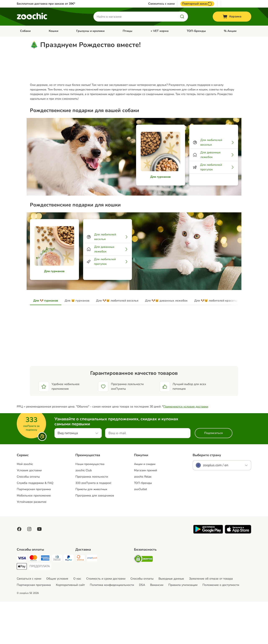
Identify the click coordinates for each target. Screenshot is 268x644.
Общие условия (57, 621)
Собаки (25, 31)
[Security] (143, 602)
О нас (77, 621)
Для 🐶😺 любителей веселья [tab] (117, 343)
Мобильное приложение (34, 538)
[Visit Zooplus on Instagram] (29, 571)
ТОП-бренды (143, 525)
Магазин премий (146, 513)
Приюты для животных (91, 532)
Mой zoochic (25, 506)
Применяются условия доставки (186, 449)
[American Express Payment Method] (45, 601)
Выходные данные (171, 621)
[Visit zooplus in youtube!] (39, 571)
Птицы (128, 31)
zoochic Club (84, 513)
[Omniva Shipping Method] (80, 601)
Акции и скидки (145, 506)
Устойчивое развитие (32, 544)
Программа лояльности (92, 519)
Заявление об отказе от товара (211, 621)
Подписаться (213, 475)
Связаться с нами (29, 621)
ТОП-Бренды (196, 31)
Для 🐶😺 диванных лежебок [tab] (166, 343)
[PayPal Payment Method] (69, 601)
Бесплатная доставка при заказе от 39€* (46, 4)
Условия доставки (29, 513)
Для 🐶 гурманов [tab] (46, 343)
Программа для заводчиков (95, 538)
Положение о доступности (221, 627)
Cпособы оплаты (142, 621)
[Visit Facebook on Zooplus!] (19, 571)
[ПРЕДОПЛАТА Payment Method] (40, 609)
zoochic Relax (143, 519)
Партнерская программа (34, 532)
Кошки (53, 31)
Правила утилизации (183, 627)
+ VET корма (160, 31)
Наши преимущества (90, 506)
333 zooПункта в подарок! (93, 525)
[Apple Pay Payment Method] (22, 609)
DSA (142, 627)
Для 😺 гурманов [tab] (77, 343)
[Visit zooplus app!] (208, 575)
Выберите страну (207, 498)
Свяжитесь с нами (161, 4)
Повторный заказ (197, 4)
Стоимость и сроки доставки (106, 621)
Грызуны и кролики (90, 31)
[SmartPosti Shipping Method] (92, 601)
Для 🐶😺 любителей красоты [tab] (216, 343)
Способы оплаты (28, 519)
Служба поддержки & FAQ (35, 525)
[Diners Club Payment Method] (57, 601)
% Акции (230, 31)
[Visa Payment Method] (22, 601)
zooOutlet (140, 532)
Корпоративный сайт (70, 627)
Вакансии (157, 627)
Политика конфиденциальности (112, 627)
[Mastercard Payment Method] (33, 601)
